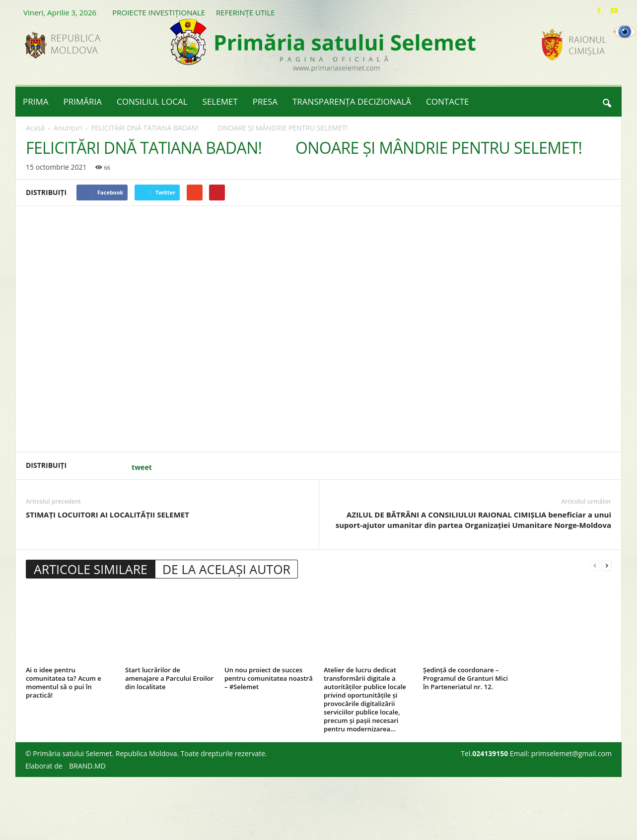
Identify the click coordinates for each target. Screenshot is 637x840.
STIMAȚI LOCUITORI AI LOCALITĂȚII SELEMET (107, 515)
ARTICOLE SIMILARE (91, 569)
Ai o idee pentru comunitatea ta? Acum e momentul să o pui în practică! (64, 682)
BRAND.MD (87, 766)
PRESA (265, 101)
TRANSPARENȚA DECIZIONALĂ (352, 101)
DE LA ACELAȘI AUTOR (226, 569)
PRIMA (36, 101)
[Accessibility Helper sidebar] (625, 32)
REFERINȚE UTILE (245, 12)
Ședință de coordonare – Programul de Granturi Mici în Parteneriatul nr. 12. (465, 678)
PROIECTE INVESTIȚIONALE (159, 12)
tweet (142, 467)
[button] (607, 102)
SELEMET (220, 101)
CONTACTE (447, 101)
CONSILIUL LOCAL (152, 101)
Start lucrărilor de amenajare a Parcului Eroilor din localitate (169, 678)
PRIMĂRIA (83, 101)
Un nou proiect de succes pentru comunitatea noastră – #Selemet (269, 678)
